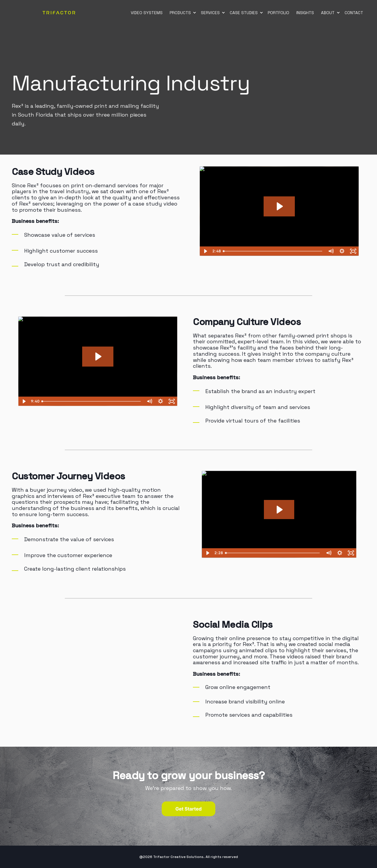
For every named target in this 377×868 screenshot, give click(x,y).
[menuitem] (194, 13)
